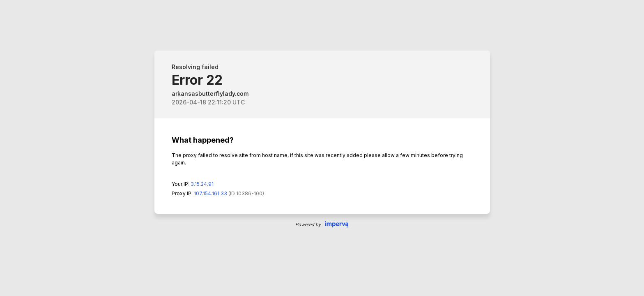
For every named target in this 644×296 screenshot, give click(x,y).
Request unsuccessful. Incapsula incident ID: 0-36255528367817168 (322, 148)
